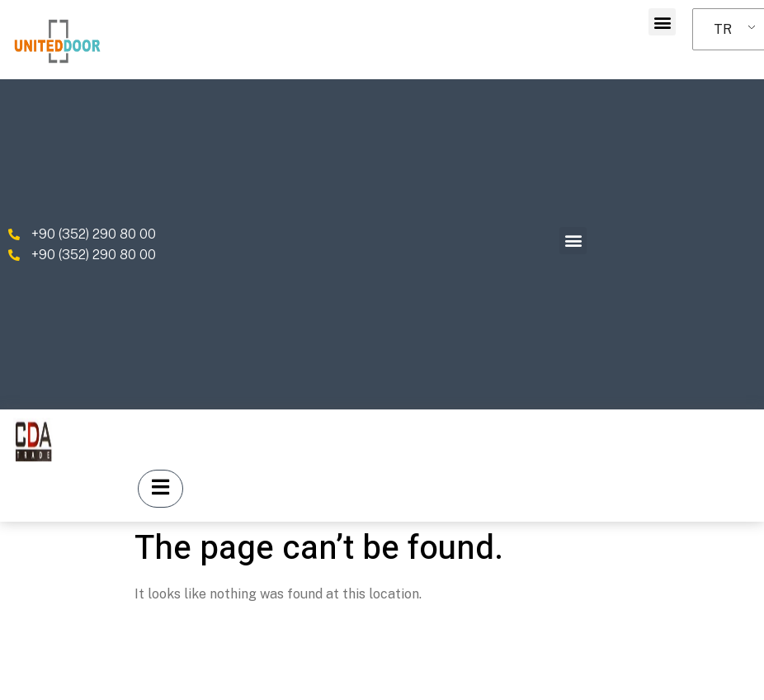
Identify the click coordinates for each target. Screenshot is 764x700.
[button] (662, 22)
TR (723, 29)
